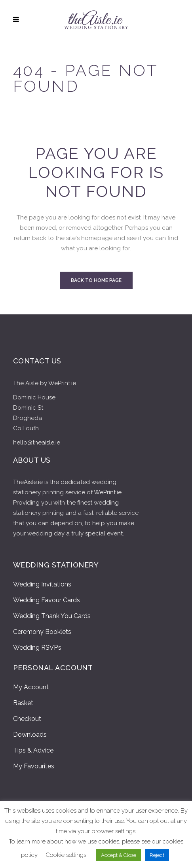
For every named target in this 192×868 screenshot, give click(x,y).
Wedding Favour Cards (47, 600)
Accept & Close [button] (119, 855)
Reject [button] (157, 855)
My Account (31, 687)
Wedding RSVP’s (37, 648)
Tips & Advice (33, 750)
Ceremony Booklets (42, 632)
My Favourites (34, 766)
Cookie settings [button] (66, 855)
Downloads (30, 735)
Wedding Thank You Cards (52, 616)
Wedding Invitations (42, 584)
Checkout (27, 719)
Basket (23, 703)
